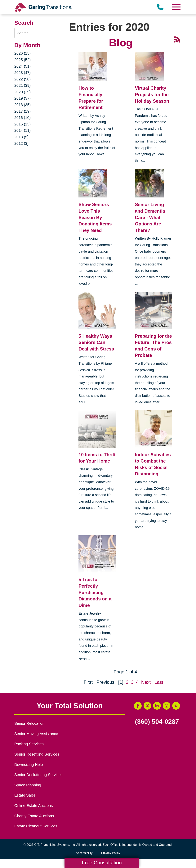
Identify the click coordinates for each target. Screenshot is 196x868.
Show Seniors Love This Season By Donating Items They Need (95, 217)
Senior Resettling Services (37, 754)
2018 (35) (23, 105)
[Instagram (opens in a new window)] (167, 706)
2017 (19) (23, 111)
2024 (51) (23, 66)
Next (146, 682)
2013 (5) (22, 137)
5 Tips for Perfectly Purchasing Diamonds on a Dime (95, 592)
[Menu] (176, 7)
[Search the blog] (37, 33)
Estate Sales (25, 795)
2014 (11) (23, 130)
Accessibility (84, 853)
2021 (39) (23, 85)
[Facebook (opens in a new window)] (138, 706)
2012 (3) (22, 143)
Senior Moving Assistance (36, 734)
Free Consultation (102, 863)
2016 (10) (23, 118)
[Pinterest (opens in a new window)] (176, 706)
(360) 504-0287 (157, 722)
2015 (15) (23, 124)
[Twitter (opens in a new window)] (147, 706)
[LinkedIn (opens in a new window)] (157, 706)
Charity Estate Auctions (34, 816)
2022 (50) (23, 79)
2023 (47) (23, 73)
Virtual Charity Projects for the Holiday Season (152, 94)
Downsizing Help (29, 765)
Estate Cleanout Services (36, 826)
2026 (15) (23, 53)
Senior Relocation (29, 723)
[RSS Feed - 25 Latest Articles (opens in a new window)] (177, 39)
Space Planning (28, 785)
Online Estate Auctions (34, 806)
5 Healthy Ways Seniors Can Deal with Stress (96, 342)
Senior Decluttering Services (38, 775)
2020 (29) (23, 92)
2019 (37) (23, 98)
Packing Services (29, 744)
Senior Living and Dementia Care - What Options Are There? (150, 217)
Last (159, 682)
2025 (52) (23, 60)
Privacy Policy (111, 853)
